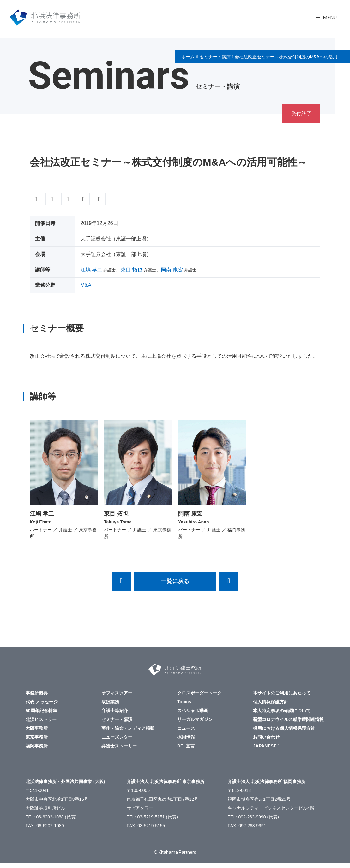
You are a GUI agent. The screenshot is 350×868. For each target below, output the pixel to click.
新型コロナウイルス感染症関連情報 (288, 719)
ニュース (186, 728)
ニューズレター (117, 737)
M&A (86, 285)
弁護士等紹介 (115, 711)
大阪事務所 (37, 728)
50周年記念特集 (41, 711)
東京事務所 (37, 737)
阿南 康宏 (172, 270)
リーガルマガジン (195, 719)
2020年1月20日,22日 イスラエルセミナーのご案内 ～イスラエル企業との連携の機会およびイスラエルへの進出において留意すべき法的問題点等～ (121, 581)
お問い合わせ (266, 737)
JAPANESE (265, 746)
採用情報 (186, 737)
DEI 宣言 (186, 746)
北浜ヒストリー (41, 719)
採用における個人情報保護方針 (284, 728)
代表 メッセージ (42, 702)
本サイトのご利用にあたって (282, 693)
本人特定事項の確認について (282, 711)
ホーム (188, 57)
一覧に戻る (175, 581)
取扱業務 (110, 702)
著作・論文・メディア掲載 (128, 728)
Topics (184, 702)
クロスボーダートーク (199, 693)
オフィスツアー (117, 693)
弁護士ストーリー (119, 746)
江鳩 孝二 (91, 270)
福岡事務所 (37, 746)
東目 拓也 (131, 270)
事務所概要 (37, 693)
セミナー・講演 (215, 57)
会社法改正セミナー (229, 581)
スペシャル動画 (193, 711)
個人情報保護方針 (271, 702)
